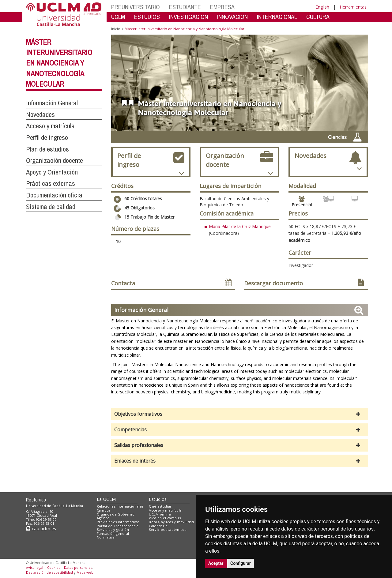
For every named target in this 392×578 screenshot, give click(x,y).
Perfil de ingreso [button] (47, 137)
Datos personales (78, 567)
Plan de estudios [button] (47, 149)
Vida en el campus (165, 518)
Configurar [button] (241, 563)
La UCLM (106, 499)
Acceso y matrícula (165, 510)
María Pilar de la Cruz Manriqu (239, 226)
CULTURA (318, 17)
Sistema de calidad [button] (51, 207)
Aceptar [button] (216, 563)
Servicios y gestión (113, 529)
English (322, 7)
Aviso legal (35, 567)
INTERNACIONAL (277, 17)
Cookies (54, 567)
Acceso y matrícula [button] (50, 126)
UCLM (118, 17)
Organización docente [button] (55, 160)
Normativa (106, 537)
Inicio (116, 29)
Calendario (158, 526)
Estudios (158, 499)
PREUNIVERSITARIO (136, 7)
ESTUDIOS (147, 17)
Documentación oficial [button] (55, 195)
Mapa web (85, 572)
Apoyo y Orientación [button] (52, 172)
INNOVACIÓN (232, 17)
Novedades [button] (40, 114)
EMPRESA (222, 7)
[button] (240, 414)
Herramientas (353, 7)
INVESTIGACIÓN (188, 17)
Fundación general (113, 533)
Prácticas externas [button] (51, 183)
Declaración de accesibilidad (49, 572)
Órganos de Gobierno (116, 514)
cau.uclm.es (41, 529)
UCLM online (160, 514)
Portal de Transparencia (118, 526)
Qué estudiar (160, 506)
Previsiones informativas (118, 522)
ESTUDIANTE (185, 7)
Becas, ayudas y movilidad (171, 522)
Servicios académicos (168, 529)
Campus (104, 510)
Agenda (103, 518)
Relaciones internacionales (120, 506)
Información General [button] (52, 103)
